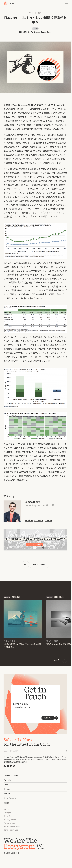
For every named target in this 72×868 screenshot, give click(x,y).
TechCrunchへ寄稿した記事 (27, 105)
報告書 (56, 197)
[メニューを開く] (67, 3)
